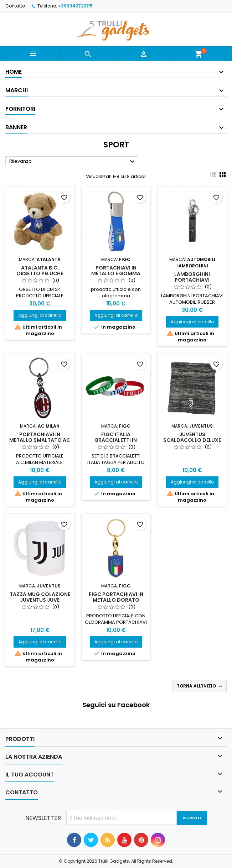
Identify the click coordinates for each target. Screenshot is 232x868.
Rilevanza (73, 162)
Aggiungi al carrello (40, 315)
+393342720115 (75, 6)
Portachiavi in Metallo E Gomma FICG (116, 273)
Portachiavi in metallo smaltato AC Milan (40, 440)
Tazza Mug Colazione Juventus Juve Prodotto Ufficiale (40, 600)
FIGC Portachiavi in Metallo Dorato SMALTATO (116, 600)
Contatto (15, 6)
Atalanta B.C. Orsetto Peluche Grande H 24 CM (40, 273)
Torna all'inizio (200, 686)
